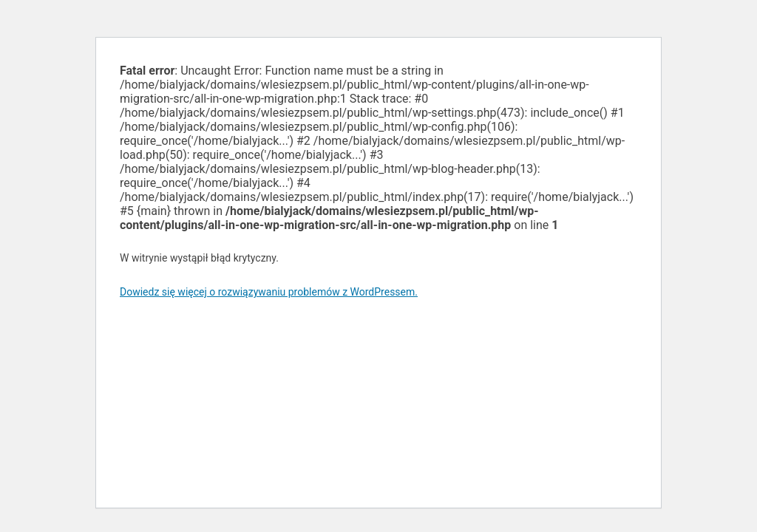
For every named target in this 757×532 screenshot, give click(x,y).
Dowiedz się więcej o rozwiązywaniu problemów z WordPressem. (269, 292)
